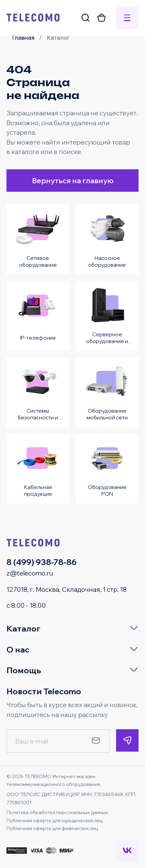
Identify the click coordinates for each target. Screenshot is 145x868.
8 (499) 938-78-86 (42, 562)
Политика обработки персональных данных (57, 812)
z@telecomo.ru (30, 573)
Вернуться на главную (73, 181)
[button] (72, 629)
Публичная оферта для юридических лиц (54, 820)
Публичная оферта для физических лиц (52, 828)
